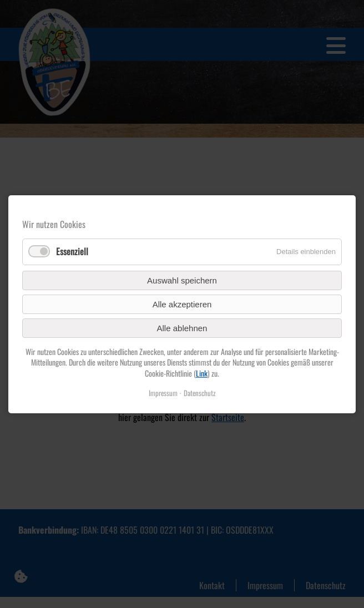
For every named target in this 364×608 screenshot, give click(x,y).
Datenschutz (200, 393)
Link (202, 373)
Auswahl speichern (182, 280)
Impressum (163, 393)
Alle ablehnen (182, 328)
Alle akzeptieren (182, 304)
